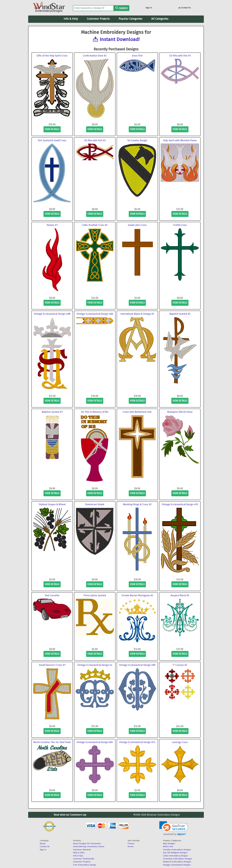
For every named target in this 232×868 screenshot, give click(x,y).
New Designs (169, 843)
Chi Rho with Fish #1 (180, 56)
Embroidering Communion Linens (89, 846)
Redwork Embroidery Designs (177, 862)
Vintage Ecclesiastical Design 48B (52, 314)
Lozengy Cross (180, 742)
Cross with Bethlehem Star (137, 412)
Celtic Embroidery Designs (175, 856)
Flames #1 (52, 225)
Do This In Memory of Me (95, 412)
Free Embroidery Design (85, 865)
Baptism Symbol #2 (180, 314)
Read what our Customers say (70, 815)
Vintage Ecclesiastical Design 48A (95, 314)
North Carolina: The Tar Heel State (52, 742)
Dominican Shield (95, 504)
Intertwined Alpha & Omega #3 (137, 314)
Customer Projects (98, 19)
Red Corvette (52, 595)
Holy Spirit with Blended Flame (180, 140)
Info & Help (71, 19)
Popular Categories (130, 19)
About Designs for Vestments (87, 843)
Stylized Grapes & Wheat (52, 504)
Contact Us (185, 8)
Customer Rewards (82, 850)
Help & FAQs (79, 853)
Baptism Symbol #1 (52, 412)
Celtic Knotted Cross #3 (95, 225)
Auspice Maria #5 (180, 595)
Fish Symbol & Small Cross (52, 140)
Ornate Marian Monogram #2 (137, 595)
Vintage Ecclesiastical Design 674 (137, 742)
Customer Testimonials (84, 859)
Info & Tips (78, 856)
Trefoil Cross (180, 225)
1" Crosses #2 (180, 665)
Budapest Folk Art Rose (180, 412)
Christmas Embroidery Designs (178, 859)
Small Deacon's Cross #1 (52, 665)
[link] (174, 828)
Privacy (131, 843)
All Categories (160, 19)
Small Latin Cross (137, 225)
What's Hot (168, 846)
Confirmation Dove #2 (95, 56)
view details (52, 129)
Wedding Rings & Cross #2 (137, 504)
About (43, 843)
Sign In (149, 8)
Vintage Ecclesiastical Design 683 (95, 742)
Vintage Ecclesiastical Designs (177, 865)
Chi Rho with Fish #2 (95, 140)
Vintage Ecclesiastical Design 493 (180, 504)
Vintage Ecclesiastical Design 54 (95, 665)
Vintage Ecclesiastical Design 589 (137, 665)
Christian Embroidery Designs (177, 850)
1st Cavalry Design (137, 140)
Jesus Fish (137, 56)
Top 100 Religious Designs (175, 853)
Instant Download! (120, 39)
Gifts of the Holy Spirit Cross (52, 56)
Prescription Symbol (95, 595)
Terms (130, 846)
